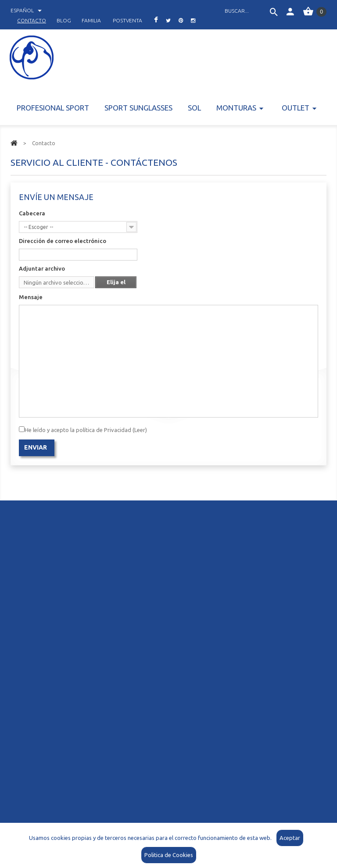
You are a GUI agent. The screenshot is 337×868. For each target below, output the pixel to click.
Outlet (296, 108)
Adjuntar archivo (42, 268)
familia (91, 20)
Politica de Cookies (169, 855)
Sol (194, 108)
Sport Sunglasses (138, 108)
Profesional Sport (53, 108)
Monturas (236, 108)
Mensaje (31, 297)
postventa (127, 20)
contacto (32, 20)
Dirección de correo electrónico (63, 241)
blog (64, 20)
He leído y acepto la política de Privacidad (86, 430)
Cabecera (32, 213)
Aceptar (290, 838)
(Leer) (139, 430)
